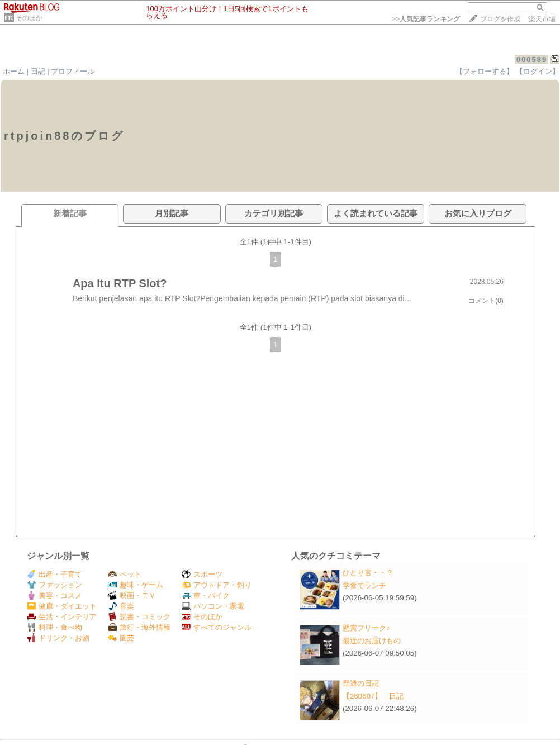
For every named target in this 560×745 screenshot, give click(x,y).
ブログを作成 (500, 19)
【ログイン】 (538, 71)
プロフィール (73, 71)
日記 (38, 71)
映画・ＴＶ (132, 595)
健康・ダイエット (62, 606)
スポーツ (202, 574)
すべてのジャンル (217, 627)
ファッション (54, 585)
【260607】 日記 (373, 696)
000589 (532, 60)
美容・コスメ (54, 595)
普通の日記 (361, 683)
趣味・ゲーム (136, 585)
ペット (125, 574)
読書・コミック (139, 617)
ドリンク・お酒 (58, 638)
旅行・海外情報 (139, 627)
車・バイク (206, 595)
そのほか (29, 18)
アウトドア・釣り (217, 585)
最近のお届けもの (372, 641)
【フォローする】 (485, 71)
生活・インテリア (62, 617)
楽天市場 (542, 19)
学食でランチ (364, 585)
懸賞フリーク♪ (366, 628)
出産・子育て (54, 574)
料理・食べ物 (54, 627)
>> (426, 19)
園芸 (121, 638)
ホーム (14, 71)
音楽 (121, 606)
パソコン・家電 (213, 606)
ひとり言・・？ (368, 573)
